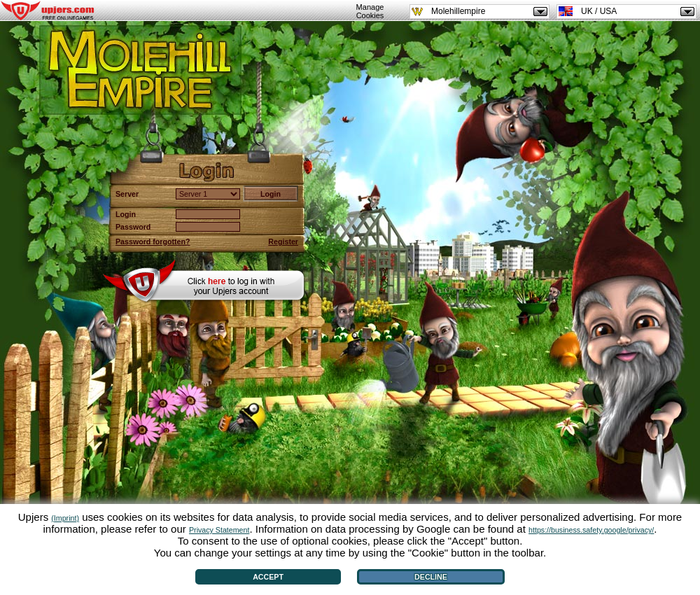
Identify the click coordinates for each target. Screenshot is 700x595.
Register (283, 241)
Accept (268, 577)
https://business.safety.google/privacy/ (591, 530)
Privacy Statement (219, 530)
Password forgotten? (153, 241)
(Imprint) (65, 518)
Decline (431, 577)
